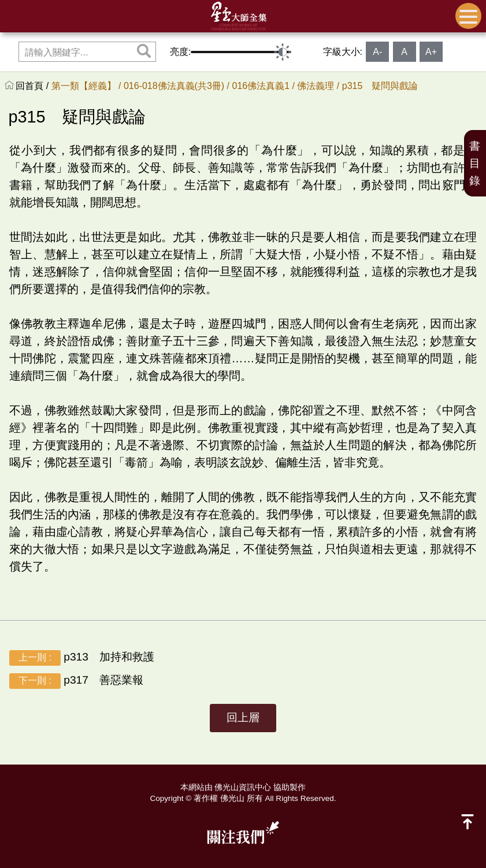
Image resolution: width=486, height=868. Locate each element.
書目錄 (475, 163)
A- (377, 52)
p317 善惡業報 (76, 681)
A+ (431, 52)
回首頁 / (33, 86)
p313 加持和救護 (82, 658)
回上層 (243, 717)
